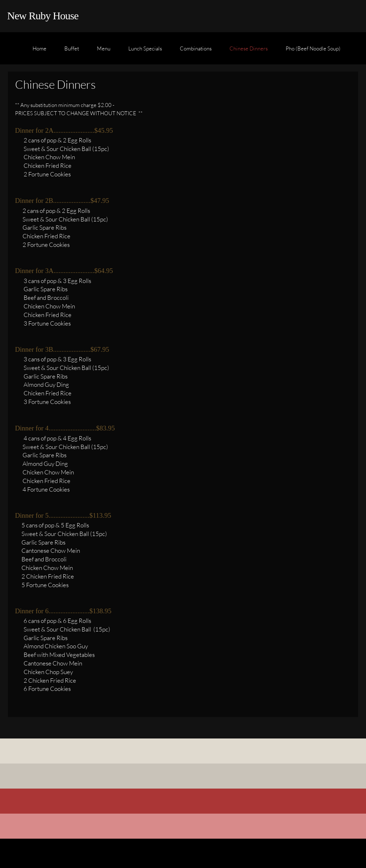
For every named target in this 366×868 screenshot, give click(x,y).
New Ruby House (43, 16)
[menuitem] (39, 52)
